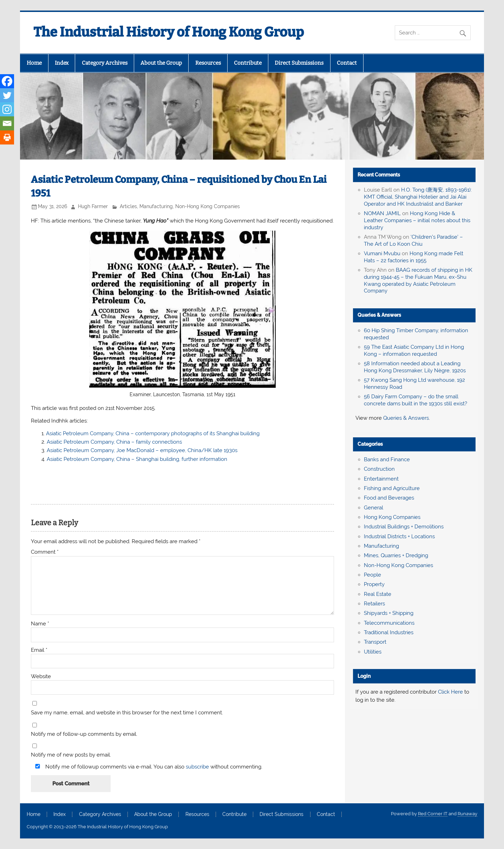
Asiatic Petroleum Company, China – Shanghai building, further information (137, 459)
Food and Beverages (389, 498)
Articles (128, 206)
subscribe (197, 767)
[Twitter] (7, 95)
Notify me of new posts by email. (71, 755)
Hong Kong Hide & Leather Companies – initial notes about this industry (417, 220)
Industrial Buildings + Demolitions (404, 527)
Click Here (450, 692)
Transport (375, 642)
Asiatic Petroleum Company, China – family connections (114, 442)
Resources (208, 63)
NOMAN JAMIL (382, 213)
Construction (379, 469)
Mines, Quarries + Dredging (396, 555)
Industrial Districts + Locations (399, 536)
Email (39, 650)
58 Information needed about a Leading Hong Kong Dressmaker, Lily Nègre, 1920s (415, 367)
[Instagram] (7, 109)
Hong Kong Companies (392, 517)
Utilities (373, 652)
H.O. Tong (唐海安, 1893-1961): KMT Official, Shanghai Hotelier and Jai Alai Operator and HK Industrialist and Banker (418, 197)
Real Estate (378, 594)
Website (41, 677)
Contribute (248, 63)
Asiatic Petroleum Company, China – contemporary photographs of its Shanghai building (153, 433)
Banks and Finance (387, 459)
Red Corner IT (433, 814)
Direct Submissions (299, 63)
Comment (45, 552)
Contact (347, 63)
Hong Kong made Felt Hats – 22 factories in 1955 (414, 257)
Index (62, 63)
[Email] (7, 123)
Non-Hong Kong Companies (208, 206)
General (374, 508)
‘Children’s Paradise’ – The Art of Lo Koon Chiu (413, 240)
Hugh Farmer (93, 206)
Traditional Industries (389, 632)
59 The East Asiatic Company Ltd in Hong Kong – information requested (414, 350)
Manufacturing (156, 206)
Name (40, 624)
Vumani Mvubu (382, 253)
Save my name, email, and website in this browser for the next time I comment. (127, 713)
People (372, 575)
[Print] (7, 137)
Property (374, 584)
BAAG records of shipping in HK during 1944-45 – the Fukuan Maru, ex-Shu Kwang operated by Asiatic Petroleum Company (418, 280)
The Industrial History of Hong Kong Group (169, 32)
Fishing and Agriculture (392, 488)
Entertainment (381, 479)
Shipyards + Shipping (389, 613)
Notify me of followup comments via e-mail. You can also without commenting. (147, 767)
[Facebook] (7, 81)
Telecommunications (389, 623)
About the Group (161, 63)
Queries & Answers (379, 315)
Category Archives (105, 63)
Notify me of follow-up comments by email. (84, 734)
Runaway (467, 814)
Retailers (374, 604)
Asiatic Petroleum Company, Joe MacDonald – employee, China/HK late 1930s (142, 450)
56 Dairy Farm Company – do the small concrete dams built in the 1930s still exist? (415, 400)
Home (34, 63)
